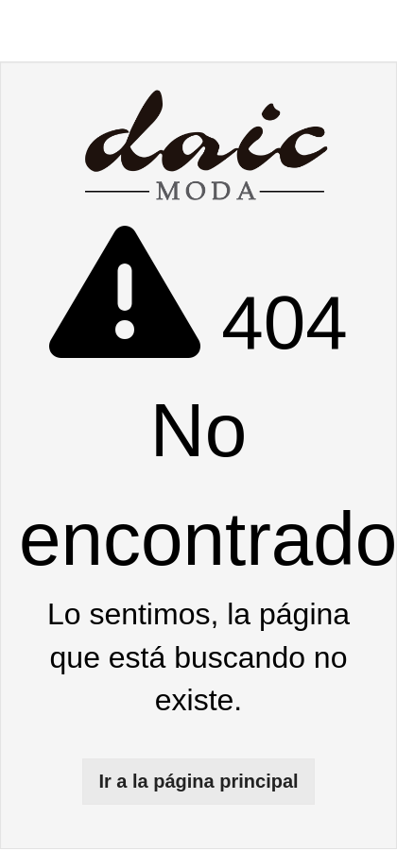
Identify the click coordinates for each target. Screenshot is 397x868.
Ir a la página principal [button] (198, 781)
